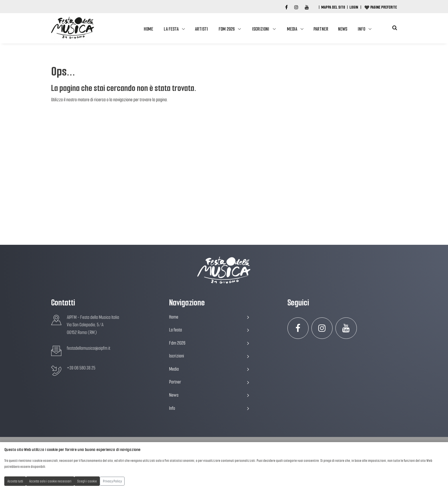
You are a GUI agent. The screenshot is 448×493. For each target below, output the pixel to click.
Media (292, 29)
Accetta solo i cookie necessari (50, 481)
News (343, 29)
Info (361, 29)
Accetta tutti (15, 481)
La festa (171, 29)
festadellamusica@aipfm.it (89, 348)
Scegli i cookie (87, 481)
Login (354, 7)
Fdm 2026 (227, 29)
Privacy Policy (112, 481)
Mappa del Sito (333, 7)
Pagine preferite (384, 7)
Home (148, 29)
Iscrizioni (261, 29)
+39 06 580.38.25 (81, 368)
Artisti (201, 29)
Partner (321, 29)
